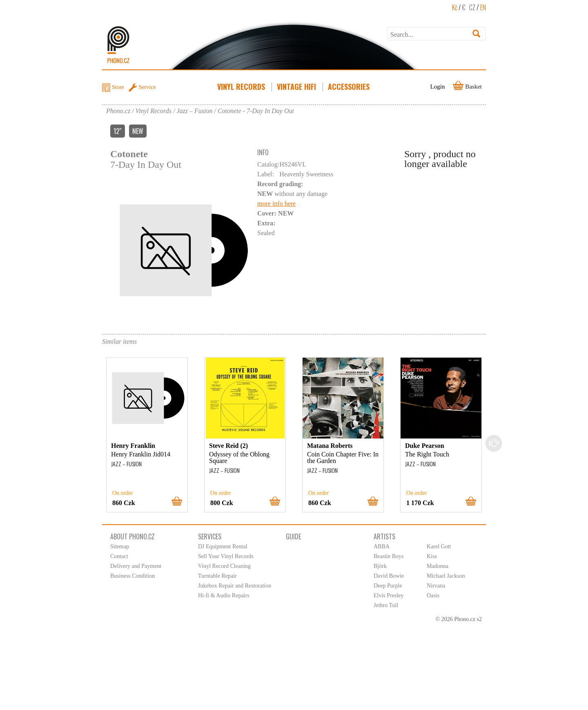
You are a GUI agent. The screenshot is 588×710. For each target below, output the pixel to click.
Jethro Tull (386, 605)
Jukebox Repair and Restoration (235, 586)
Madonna (438, 566)
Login (438, 87)
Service (147, 87)
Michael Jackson (446, 576)
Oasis (433, 595)
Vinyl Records (242, 87)
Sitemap (120, 546)
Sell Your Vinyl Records (226, 556)
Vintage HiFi (297, 87)
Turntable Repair (217, 576)
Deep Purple (388, 586)
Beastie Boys (389, 556)
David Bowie (389, 576)
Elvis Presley (389, 595)
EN (483, 7)
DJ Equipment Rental (223, 546)
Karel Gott (439, 546)
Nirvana (436, 586)
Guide (293, 536)
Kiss (432, 556)
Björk (380, 566)
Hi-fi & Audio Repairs (224, 595)
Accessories (350, 87)
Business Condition (133, 576)
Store (118, 87)
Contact (119, 556)
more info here (276, 204)
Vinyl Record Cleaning (224, 566)
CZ (472, 7)
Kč (455, 7)
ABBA (382, 546)
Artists (384, 536)
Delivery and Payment (136, 566)
